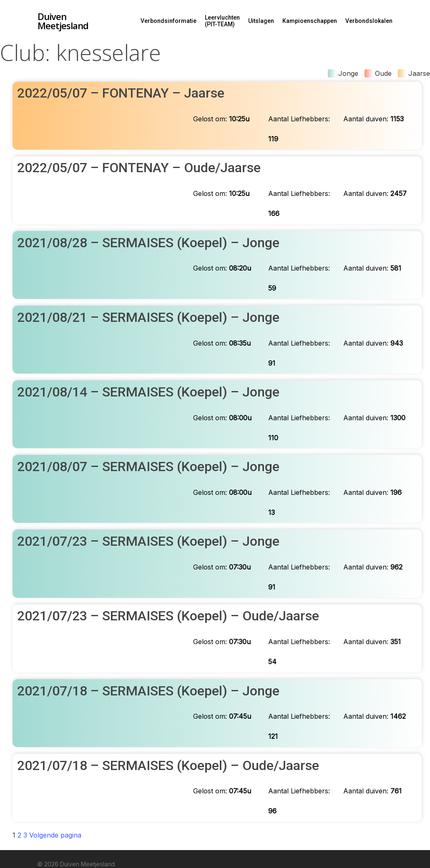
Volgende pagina (55, 835)
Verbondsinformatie (168, 21)
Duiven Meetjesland (63, 21)
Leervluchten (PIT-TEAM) (222, 21)
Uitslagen (261, 21)
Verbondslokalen (369, 21)
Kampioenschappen (310, 21)
